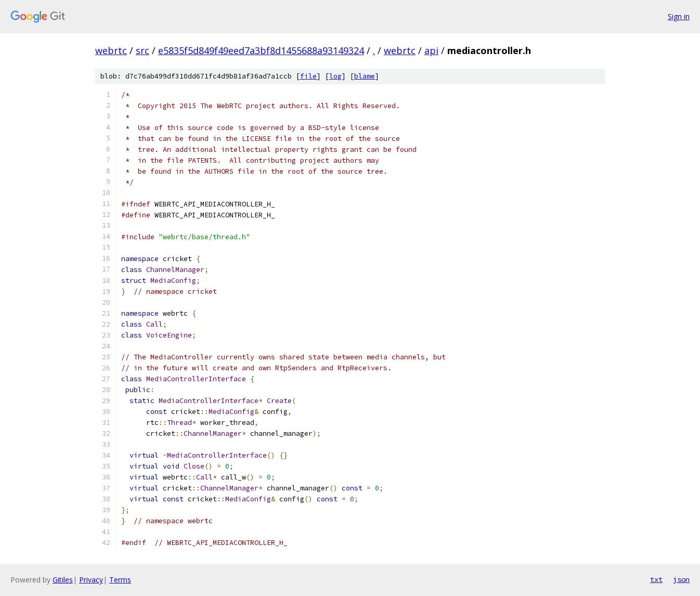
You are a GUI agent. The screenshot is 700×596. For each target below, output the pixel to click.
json (681, 579)
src (142, 50)
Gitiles (63, 580)
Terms (120, 580)
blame (365, 76)
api (431, 50)
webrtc (111, 50)
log (335, 76)
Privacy (91, 580)
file (308, 76)
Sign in (679, 16)
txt (656, 579)
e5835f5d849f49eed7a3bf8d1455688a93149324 (261, 50)
